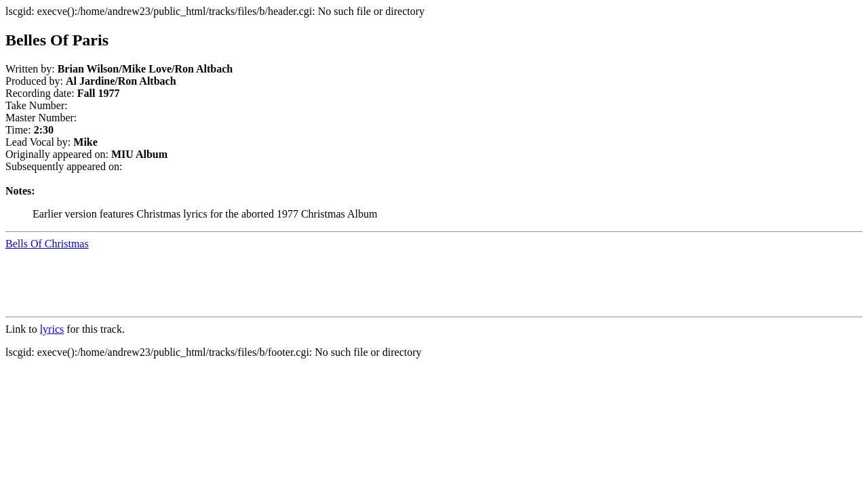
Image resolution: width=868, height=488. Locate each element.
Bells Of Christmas (47, 244)
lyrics (52, 329)
